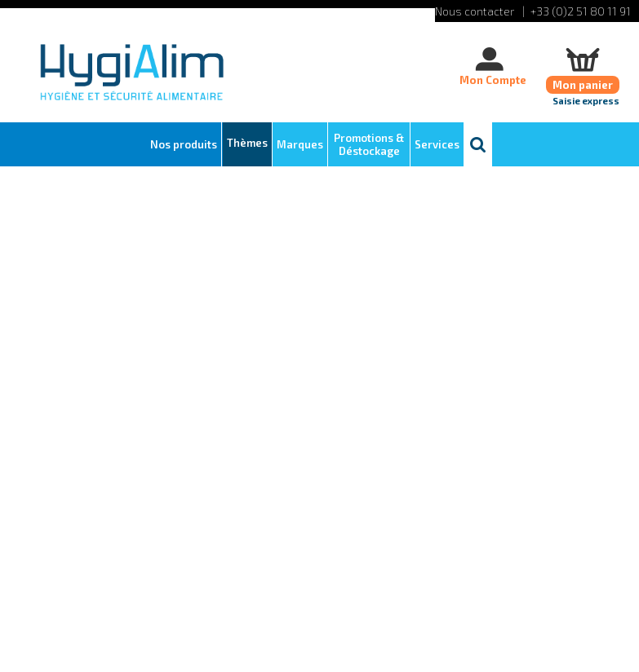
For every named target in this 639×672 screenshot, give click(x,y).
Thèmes (247, 143)
